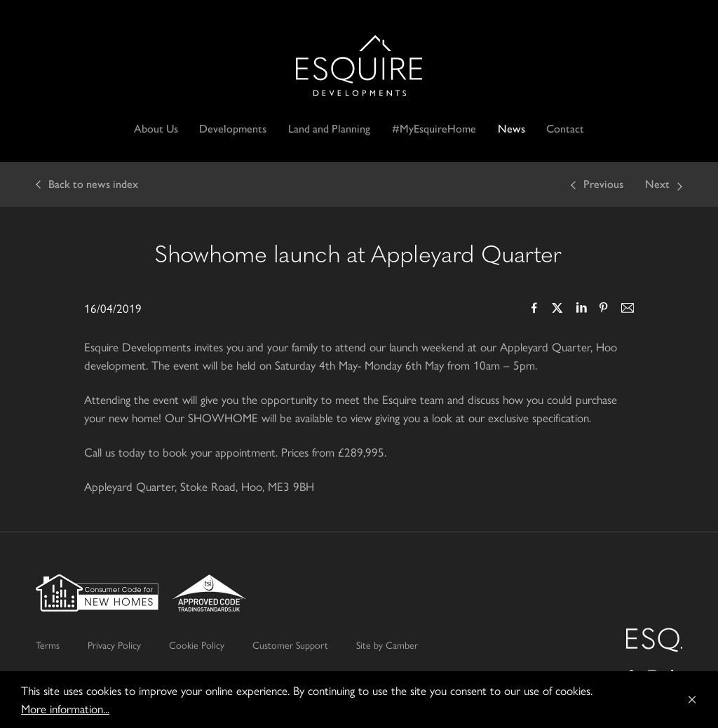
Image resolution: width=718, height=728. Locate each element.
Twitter (557, 309)
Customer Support (290, 645)
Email (627, 309)
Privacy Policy (114, 645)
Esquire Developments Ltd (359, 66)
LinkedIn (581, 309)
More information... (65, 708)
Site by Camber (387, 645)
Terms (48, 645)
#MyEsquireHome (434, 129)
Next (657, 184)
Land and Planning (329, 129)
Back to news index (93, 184)
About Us (156, 129)
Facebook (534, 309)
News (512, 129)
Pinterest (604, 309)
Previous (603, 184)
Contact (565, 129)
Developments (233, 129)
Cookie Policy (197, 645)
